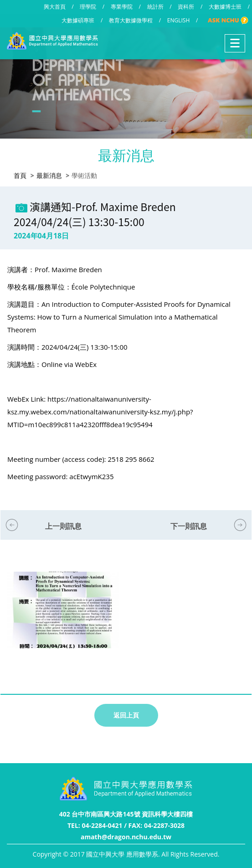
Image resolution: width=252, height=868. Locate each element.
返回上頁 (126, 715)
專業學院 (122, 7)
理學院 (88, 7)
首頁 (20, 174)
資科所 (186, 7)
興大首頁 (55, 7)
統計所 (155, 7)
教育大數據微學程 (131, 20)
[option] (63, 619)
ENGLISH (178, 20)
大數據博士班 (225, 7)
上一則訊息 (63, 526)
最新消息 (49, 174)
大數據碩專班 (78, 20)
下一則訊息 (189, 526)
